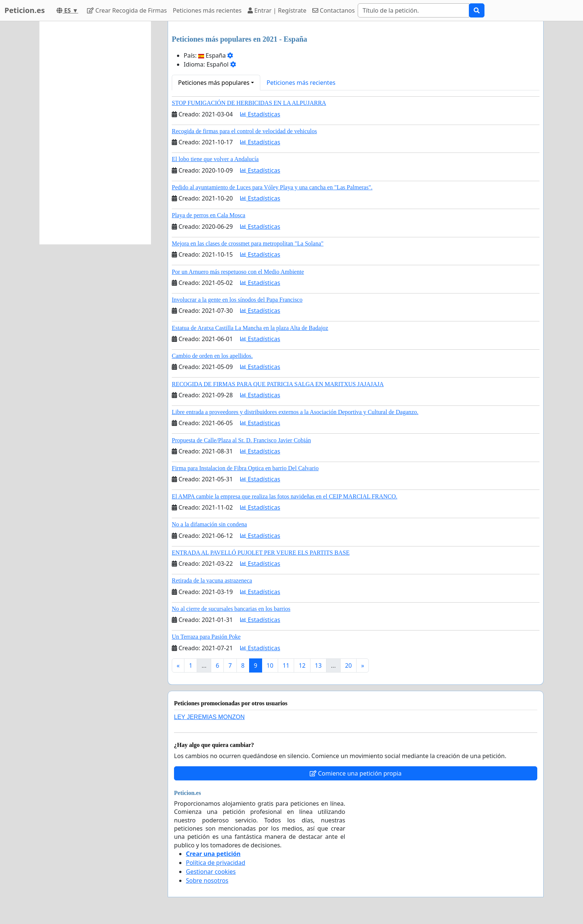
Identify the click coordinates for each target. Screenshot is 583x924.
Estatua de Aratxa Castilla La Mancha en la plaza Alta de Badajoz (250, 328)
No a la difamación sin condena (209, 524)
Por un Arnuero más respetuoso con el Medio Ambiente (238, 272)
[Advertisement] (95, 133)
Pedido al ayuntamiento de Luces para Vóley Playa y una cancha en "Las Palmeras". (272, 187)
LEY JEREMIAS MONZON (209, 717)
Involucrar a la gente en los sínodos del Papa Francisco (237, 300)
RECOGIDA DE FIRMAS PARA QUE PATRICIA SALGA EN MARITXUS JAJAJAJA (278, 384)
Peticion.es (25, 10)
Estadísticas (260, 114)
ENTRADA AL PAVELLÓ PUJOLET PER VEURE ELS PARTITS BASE (261, 553)
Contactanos (334, 10)
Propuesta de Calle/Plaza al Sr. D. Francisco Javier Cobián (241, 440)
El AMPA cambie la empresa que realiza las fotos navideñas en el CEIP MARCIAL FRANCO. (285, 496)
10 (270, 665)
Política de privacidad (216, 863)
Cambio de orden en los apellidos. (212, 356)
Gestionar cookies (211, 872)
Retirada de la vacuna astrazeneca (212, 580)
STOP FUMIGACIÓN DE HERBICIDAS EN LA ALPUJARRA (249, 103)
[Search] (413, 10)
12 (302, 665)
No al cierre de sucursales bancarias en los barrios (231, 609)
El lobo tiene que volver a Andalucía (215, 159)
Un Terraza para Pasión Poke (206, 637)
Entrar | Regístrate (277, 10)
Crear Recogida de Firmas (127, 10)
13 (318, 665)
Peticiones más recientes (207, 10)
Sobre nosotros (207, 880)
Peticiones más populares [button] (214, 83)
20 (348, 665)
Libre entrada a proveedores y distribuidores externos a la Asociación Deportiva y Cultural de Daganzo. (295, 412)
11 (286, 665)
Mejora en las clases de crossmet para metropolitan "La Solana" (248, 243)
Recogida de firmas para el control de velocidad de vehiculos (244, 131)
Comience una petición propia (356, 773)
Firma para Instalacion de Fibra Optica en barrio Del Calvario (245, 468)
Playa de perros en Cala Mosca (209, 215)
